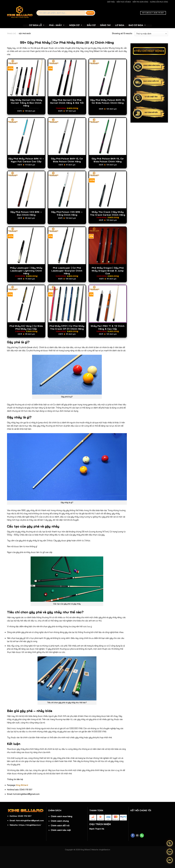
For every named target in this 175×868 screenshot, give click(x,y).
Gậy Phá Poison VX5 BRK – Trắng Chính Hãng (67, 213)
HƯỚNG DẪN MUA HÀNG (159, 2)
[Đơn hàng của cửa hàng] (151, 34)
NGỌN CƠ (76, 25)
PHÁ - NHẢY (57, 25)
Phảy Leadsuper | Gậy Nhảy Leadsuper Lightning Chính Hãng (26, 271)
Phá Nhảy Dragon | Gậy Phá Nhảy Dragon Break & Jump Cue (108, 271)
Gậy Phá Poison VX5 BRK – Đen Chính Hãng (26, 213)
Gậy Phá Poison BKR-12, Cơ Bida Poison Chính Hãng (67, 160)
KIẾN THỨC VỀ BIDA (124, 2)
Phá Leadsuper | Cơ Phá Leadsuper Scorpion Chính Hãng (67, 271)
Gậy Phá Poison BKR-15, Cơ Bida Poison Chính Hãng (108, 160)
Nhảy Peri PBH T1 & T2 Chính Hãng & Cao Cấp (108, 327)
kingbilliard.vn (105, 850)
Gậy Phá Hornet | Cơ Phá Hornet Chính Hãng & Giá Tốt (67, 101)
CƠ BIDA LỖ (37, 25)
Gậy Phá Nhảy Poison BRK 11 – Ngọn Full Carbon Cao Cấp (26, 160)
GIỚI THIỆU (111, 2)
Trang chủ (11, 34)
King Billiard (22, 785)
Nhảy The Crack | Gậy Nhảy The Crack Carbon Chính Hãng (108, 213)
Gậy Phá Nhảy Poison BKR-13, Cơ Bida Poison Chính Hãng (108, 101)
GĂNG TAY (105, 25)
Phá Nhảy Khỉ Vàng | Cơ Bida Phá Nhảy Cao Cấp (26, 327)
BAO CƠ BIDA (137, 25)
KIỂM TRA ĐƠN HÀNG (140, 2)
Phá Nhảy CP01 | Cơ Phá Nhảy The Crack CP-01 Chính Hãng (67, 327)
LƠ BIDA (120, 25)
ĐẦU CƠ (91, 25)
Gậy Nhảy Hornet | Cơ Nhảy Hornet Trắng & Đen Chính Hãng (26, 103)
